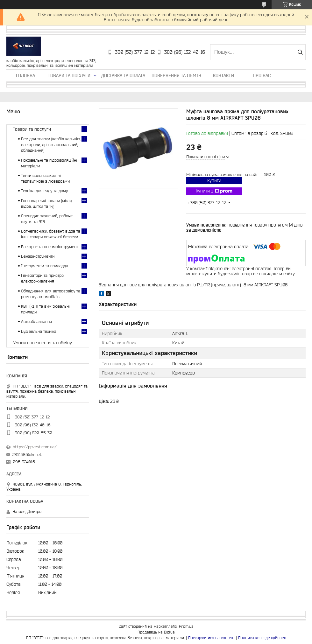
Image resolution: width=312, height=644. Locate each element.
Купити (214, 180)
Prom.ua (186, 626)
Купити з (214, 191)
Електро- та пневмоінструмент (50, 247)
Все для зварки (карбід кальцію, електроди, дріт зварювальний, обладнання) (51, 145)
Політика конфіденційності (262, 638)
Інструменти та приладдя (45, 266)
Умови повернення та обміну (43, 343)
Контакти (223, 75)
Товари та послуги (69, 75)
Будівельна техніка (39, 331)
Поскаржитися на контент (211, 638)
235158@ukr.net (27, 455)
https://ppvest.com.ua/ (35, 447)
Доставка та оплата (123, 75)
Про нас (262, 75)
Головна (25, 75)
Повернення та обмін (176, 75)
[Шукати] (300, 52)
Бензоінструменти (38, 256)
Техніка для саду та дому (44, 191)
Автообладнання (36, 322)
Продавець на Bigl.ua (156, 632)
